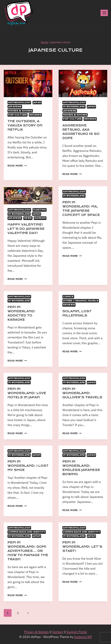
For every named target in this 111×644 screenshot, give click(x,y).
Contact (58, 632)
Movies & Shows (20, 111)
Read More (17, 166)
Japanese (15, 107)
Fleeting (40, 210)
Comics (68, 297)
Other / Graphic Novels (81, 301)
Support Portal (77, 632)
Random (40, 218)
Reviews (35, 115)
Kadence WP (83, 637)
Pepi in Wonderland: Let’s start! (82, 547)
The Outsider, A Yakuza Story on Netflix (25, 125)
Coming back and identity (27, 532)
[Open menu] (104, 13)
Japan (37, 103)
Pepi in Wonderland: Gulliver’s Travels (82, 393)
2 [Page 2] (18, 613)
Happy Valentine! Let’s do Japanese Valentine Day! (26, 229)
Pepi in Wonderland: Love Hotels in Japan (27, 393)
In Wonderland (74, 107)
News (28, 218)
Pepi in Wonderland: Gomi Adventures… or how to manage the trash (28, 551)
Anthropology (19, 103)
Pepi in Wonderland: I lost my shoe (28, 466)
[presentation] (28, 83)
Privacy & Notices (37, 632)
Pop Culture (18, 115)
